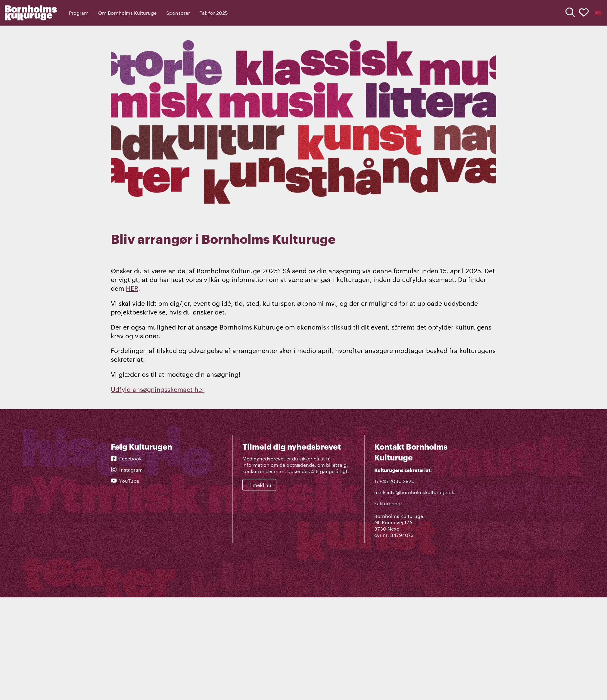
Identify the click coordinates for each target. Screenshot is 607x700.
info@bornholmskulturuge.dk (420, 492)
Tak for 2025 (214, 13)
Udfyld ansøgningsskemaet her (158, 389)
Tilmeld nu (259, 485)
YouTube (125, 481)
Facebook (126, 458)
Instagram (127, 470)
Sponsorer (178, 13)
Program (79, 13)
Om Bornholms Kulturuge (127, 13)
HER (132, 288)
